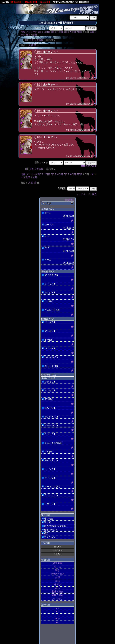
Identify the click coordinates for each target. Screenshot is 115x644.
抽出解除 (69, 200)
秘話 (58, 588)
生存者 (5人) (47, 209)
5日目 (67, 32)
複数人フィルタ (89, 166)
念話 (58, 581)
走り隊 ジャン (50, 52)
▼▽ (58, 612)
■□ (57, 622)
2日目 (47, 32)
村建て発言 (58, 592)
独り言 (58, 567)
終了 (28, 35)
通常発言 (58, 563)
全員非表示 (57, 550)
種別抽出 (46, 560)
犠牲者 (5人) (47, 271)
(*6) (68, 78)
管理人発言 (58, 595)
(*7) (68, 104)
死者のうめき (58, 574)
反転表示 (58, 554)
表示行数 (62, 188)
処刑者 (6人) (47, 319)
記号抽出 (46, 605)
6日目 (73, 32)
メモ (31, 40)
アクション (58, 599)
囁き (58, 570)
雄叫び (58, 584)
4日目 (60, 32)
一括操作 (46, 543)
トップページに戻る (86, 194)
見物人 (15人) (48, 378)
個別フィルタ (42, 28)
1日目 (41, 32)
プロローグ (32, 32)
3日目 (54, 32)
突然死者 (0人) (49, 375)
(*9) (68, 156)
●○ (57, 608)
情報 (23, 32)
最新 (35, 35)
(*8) (68, 130)
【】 (58, 615)
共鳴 (58, 577)
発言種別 (46, 515)
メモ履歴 (39, 40)
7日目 (80, 32)
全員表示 (58, 547)
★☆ (58, 619)
